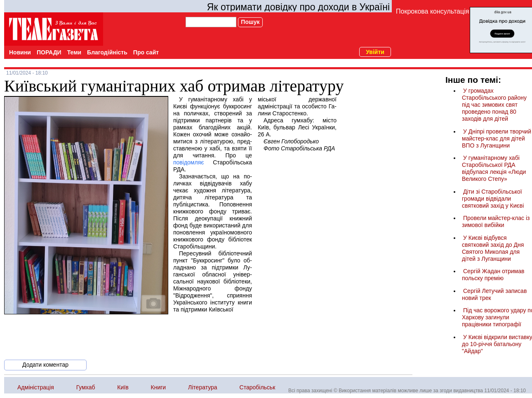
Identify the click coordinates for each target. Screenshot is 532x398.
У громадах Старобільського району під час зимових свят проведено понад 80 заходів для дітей (494, 105)
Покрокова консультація (432, 11)
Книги (159, 387)
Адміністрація (36, 387)
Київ (123, 387)
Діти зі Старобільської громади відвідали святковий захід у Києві (493, 199)
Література (203, 387)
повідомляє (188, 162)
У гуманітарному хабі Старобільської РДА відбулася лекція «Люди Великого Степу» (494, 168)
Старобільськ (258, 387)
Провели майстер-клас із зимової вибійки (496, 221)
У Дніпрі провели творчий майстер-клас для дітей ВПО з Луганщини (497, 138)
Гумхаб (86, 387)
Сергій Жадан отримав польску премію (493, 275)
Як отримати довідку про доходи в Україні (298, 7)
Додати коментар (45, 365)
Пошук (250, 22)
